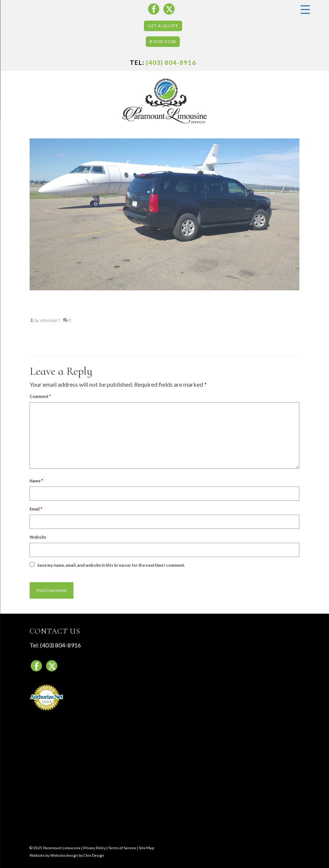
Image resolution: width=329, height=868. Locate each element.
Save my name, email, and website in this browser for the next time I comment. (111, 565)
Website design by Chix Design (77, 855)
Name (36, 481)
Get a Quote (163, 26)
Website (38, 537)
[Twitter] (169, 9)
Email (36, 509)
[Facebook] (154, 9)
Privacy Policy (94, 848)
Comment (40, 396)
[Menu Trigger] (305, 9)
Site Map (146, 848)
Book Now (163, 41)
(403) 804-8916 (171, 62)
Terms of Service (122, 848)
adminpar (49, 320)
